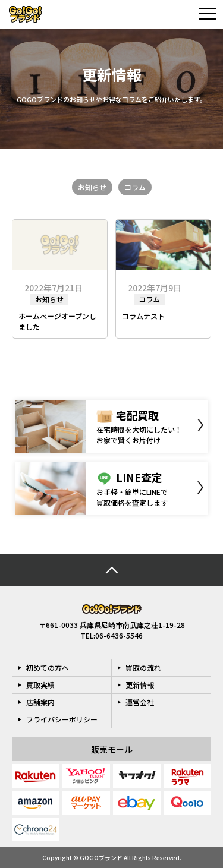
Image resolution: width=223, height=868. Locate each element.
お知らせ (92, 187)
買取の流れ (143, 667)
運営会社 (140, 702)
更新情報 (140, 685)
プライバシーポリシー (62, 719)
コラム (135, 187)
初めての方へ (48, 667)
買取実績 (40, 685)
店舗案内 (40, 702)
